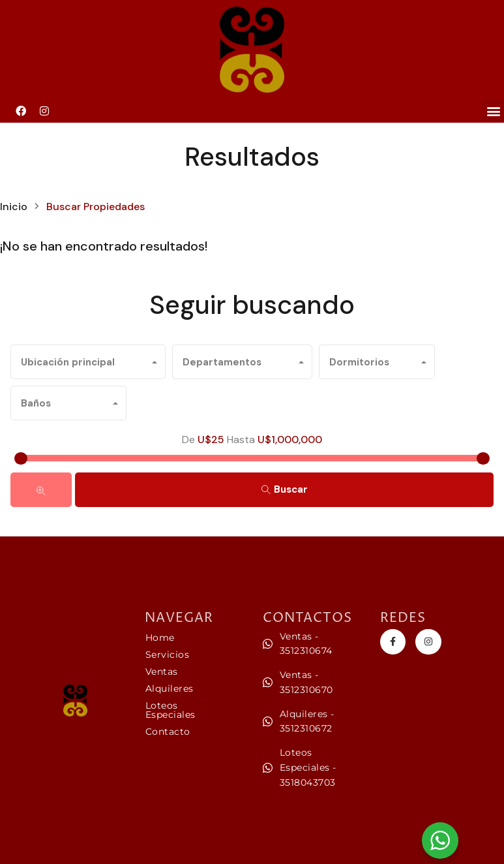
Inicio (14, 207)
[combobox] (88, 362)
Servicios (168, 655)
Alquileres (170, 688)
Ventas (162, 671)
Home (160, 638)
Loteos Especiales (170, 710)
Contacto (168, 732)
